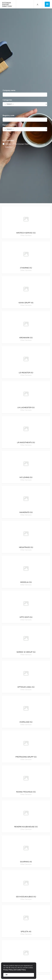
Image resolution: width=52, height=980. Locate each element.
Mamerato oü (26, 512)
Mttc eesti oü (26, 617)
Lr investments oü (26, 443)
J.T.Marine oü (26, 268)
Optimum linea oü (26, 687)
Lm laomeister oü (26, 408)
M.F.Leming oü (26, 477)
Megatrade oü (26, 547)
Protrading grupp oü (26, 757)
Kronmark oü (26, 338)
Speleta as (26, 932)
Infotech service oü (26, 233)
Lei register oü (26, 373)
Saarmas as (26, 862)
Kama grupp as (26, 303)
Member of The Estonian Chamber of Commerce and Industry (25, 146)
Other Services (26, 235)
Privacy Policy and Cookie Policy (15, 970)
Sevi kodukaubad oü (26, 897)
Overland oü (26, 722)
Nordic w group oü (26, 652)
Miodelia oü (26, 582)
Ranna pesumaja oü (26, 792)
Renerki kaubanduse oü (26, 827)
